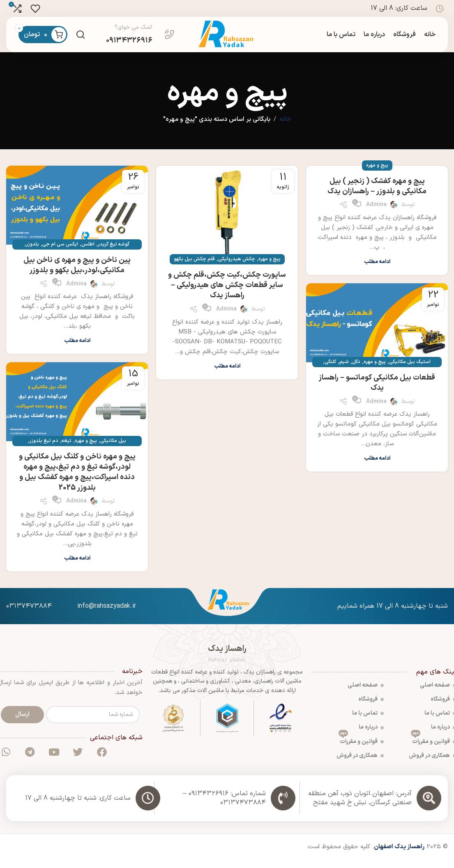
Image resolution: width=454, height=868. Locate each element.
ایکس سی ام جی (60, 252)
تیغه (67, 449)
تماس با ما (368, 721)
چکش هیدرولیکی (237, 267)
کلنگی (330, 370)
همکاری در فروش (360, 763)
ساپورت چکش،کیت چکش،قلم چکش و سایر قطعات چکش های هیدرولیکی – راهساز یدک (227, 293)
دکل (356, 370)
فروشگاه (371, 707)
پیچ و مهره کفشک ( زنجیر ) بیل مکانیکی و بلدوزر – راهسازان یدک (377, 194)
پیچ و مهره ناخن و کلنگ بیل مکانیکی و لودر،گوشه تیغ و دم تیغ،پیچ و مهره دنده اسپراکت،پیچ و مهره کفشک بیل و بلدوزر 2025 (77, 480)
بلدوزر (32, 252)
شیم (344, 370)
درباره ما (371, 735)
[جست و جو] (81, 39)
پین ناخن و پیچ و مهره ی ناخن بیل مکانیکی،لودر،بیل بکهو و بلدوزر (77, 273)
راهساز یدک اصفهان (399, 855)
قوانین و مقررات (361, 748)
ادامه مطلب (377, 270)
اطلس (88, 252)
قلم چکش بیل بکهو (194, 267)
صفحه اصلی (366, 693)
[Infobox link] (140, 39)
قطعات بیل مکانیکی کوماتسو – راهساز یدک (377, 391)
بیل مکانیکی (113, 449)
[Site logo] (227, 38)
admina (376, 212)
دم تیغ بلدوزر (44, 449)
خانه (285, 127)
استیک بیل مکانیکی (410, 370)
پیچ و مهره (377, 173)
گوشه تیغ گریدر (114, 252)
